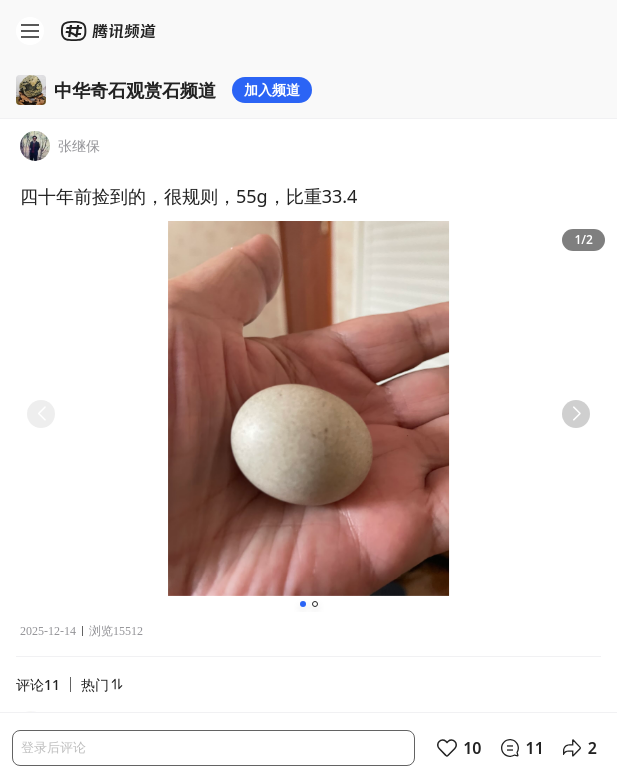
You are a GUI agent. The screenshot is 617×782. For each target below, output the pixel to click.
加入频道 (272, 89)
